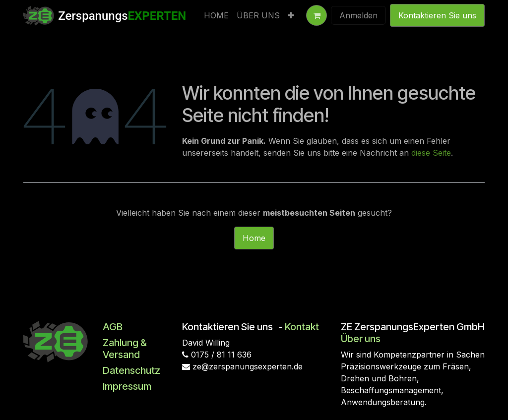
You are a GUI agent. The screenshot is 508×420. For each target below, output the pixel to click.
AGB (113, 327)
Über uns (361, 339)
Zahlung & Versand (125, 349)
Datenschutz (131, 370)
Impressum (127, 386)
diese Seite (431, 153)
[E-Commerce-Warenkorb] (317, 15)
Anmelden (358, 15)
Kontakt (302, 327)
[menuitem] (216, 15)
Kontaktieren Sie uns (437, 15)
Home (254, 238)
